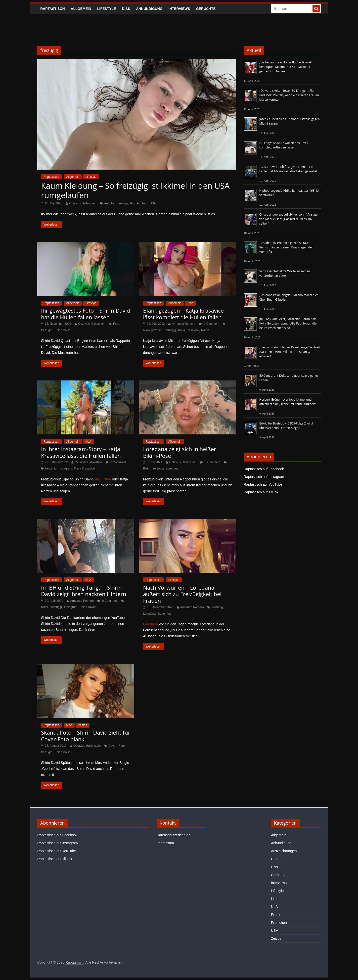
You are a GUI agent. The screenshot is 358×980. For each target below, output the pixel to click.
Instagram (65, 468)
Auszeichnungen (284, 851)
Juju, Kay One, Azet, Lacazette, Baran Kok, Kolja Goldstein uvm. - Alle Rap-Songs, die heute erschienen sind (288, 323)
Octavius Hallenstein (83, 203)
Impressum (165, 843)
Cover (112, 746)
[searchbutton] (316, 9)
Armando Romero (184, 324)
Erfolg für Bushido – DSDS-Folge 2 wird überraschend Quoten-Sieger (286, 426)
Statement (165, 614)
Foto (116, 324)
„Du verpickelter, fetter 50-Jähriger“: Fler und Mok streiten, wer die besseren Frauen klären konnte (289, 95)
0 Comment (209, 324)
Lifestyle (107, 9)
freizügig (122, 203)
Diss (126, 9)
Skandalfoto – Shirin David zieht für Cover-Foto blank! (86, 736)
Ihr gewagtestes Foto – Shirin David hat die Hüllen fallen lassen (86, 314)
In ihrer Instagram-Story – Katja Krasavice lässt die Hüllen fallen (81, 452)
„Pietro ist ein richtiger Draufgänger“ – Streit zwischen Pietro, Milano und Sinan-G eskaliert (290, 352)
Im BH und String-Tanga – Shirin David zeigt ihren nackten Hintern (84, 591)
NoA (190, 303)
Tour (145, 203)
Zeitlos (82, 725)
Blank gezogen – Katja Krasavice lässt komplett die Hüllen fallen (183, 314)
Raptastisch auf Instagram (264, 477)
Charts (276, 859)
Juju (98, 479)
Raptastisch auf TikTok (261, 492)
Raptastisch (53, 9)
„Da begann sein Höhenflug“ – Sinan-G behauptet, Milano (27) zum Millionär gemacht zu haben (286, 67)
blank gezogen (153, 330)
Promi (276, 915)
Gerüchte (206, 9)
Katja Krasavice (189, 330)
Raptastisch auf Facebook (264, 469)
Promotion (279, 923)
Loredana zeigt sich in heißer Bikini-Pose (179, 452)
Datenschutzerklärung (174, 835)
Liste (275, 899)
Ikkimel (135, 203)
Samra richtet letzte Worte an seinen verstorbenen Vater (285, 273)
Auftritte (109, 203)
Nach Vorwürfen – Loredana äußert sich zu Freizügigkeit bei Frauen (182, 594)
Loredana (172, 468)
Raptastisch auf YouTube (263, 484)
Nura (107, 479)
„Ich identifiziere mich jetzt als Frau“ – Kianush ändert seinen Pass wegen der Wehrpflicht (286, 247)
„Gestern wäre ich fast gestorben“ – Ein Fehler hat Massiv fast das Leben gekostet (288, 169)
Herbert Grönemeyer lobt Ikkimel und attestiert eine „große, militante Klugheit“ (288, 402)
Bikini (147, 468)
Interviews (179, 9)
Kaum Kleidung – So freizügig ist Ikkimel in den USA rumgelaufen (135, 190)
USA (153, 203)
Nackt (205, 330)
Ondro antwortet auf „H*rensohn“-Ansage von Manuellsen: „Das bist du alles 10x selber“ (288, 219)
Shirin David (63, 330)
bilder (45, 607)
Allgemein (81, 9)
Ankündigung (149, 9)
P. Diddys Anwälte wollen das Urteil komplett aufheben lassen (284, 145)
